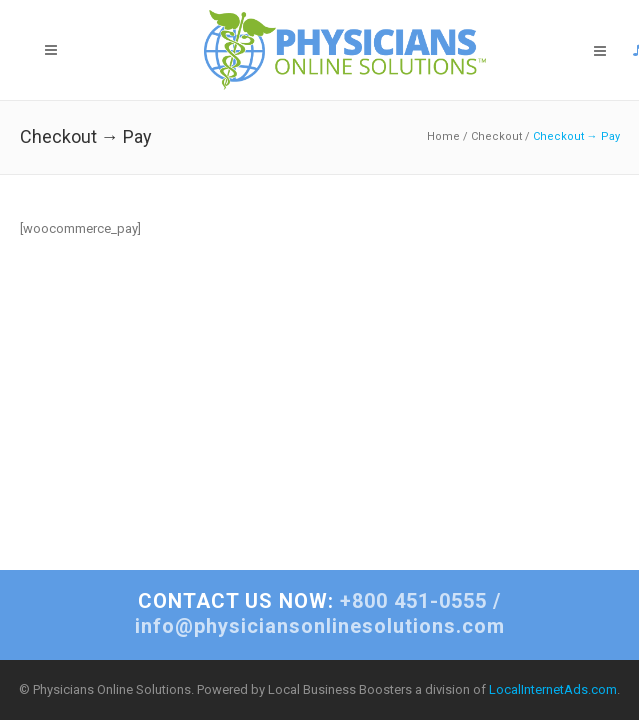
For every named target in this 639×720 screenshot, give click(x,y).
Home (443, 136)
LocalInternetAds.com (553, 689)
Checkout (496, 136)
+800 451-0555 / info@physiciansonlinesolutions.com (320, 613)
